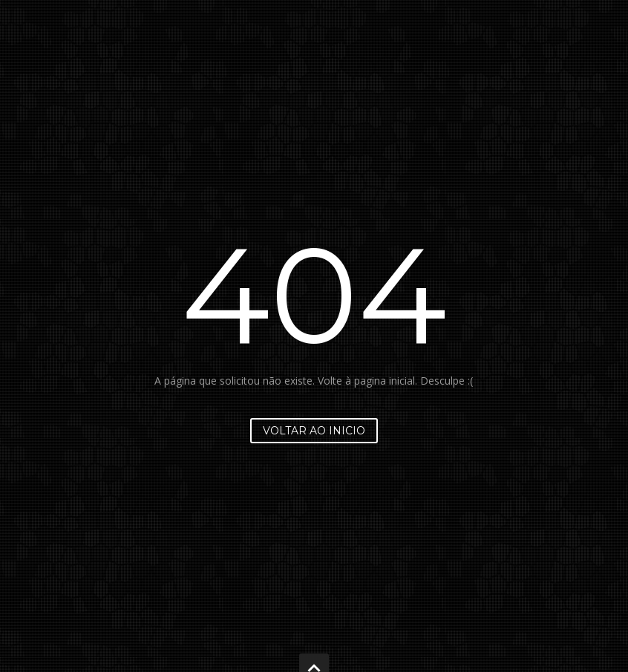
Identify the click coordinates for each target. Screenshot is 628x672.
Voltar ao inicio (314, 431)
